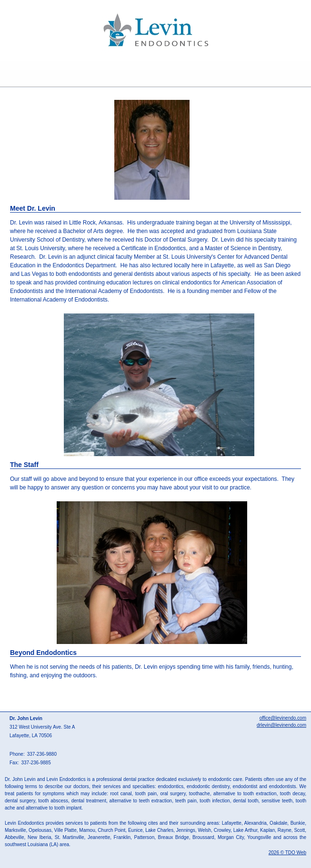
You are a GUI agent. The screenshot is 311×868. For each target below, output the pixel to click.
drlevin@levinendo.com (281, 725)
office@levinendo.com (283, 718)
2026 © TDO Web (287, 853)
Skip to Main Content (26, 3)
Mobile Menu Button (8, 74)
